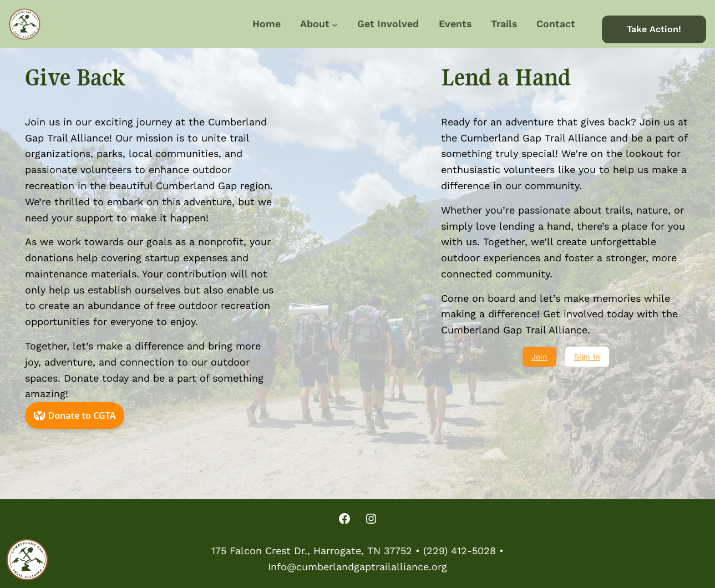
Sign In (587, 357)
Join (539, 357)
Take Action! (654, 29)
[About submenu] (335, 24)
